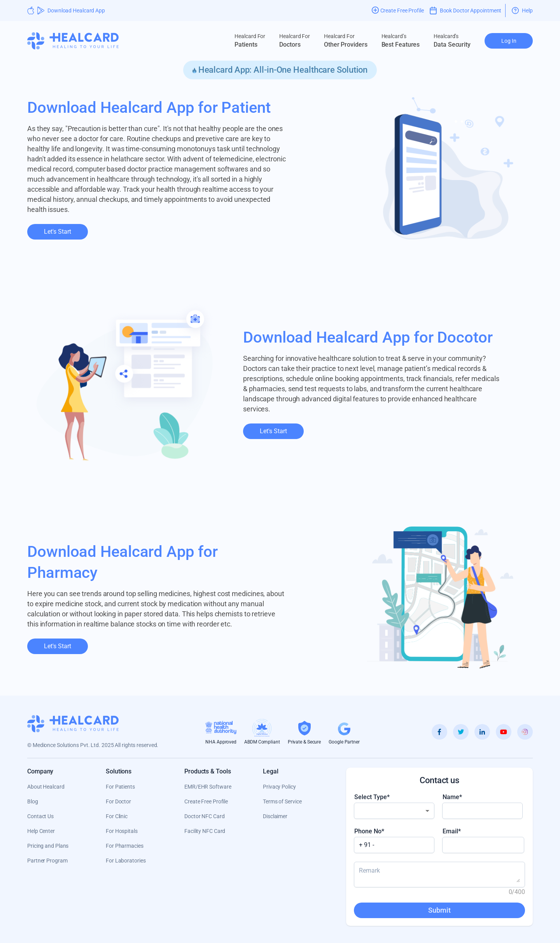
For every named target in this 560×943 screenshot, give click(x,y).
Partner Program (47, 861)
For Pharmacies (125, 846)
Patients (250, 40)
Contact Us (40, 816)
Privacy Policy (279, 787)
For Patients (120, 787)
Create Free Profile (206, 801)
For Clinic (117, 816)
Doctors (295, 40)
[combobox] (394, 811)
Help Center (41, 831)
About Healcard (46, 787)
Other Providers (346, 40)
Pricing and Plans (48, 846)
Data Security (452, 40)
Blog (33, 801)
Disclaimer (275, 816)
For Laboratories (126, 861)
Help (522, 10)
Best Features (401, 40)
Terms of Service (282, 801)
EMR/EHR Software (208, 787)
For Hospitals (122, 831)
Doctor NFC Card (205, 816)
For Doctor (118, 801)
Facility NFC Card (205, 831)
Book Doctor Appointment (466, 10)
